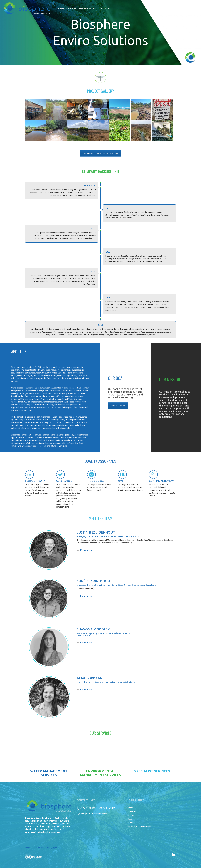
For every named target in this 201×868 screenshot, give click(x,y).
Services (132, 811)
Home (131, 808)
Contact (132, 823)
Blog (130, 819)
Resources (133, 815)
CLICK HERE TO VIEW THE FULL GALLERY (100, 153)
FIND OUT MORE (121, 406)
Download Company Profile (140, 827)
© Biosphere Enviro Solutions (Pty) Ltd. (42, 848)
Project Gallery (100, 95)
